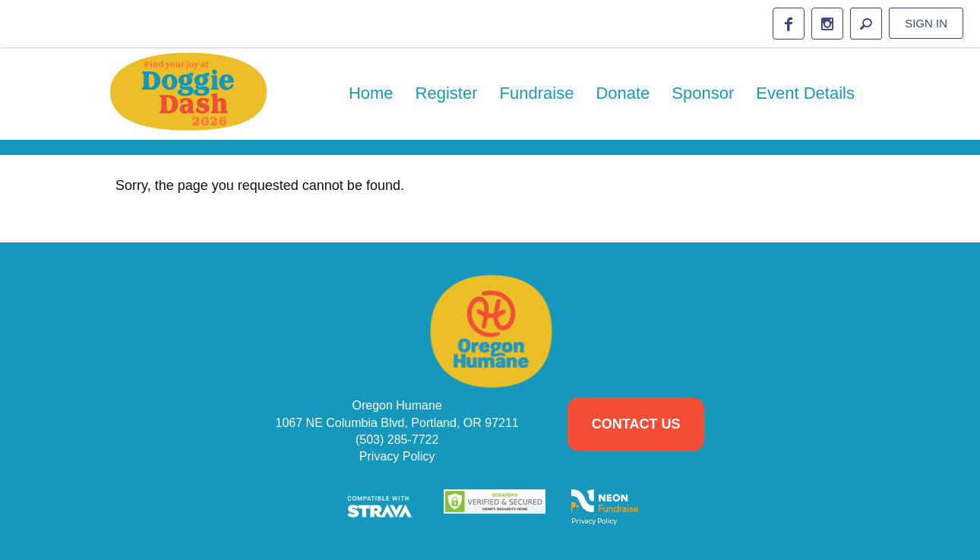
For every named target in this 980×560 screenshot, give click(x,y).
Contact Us (636, 424)
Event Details (805, 93)
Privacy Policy (397, 456)
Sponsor (703, 93)
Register (447, 93)
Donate (623, 93)
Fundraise (537, 93)
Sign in (926, 23)
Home (371, 93)
